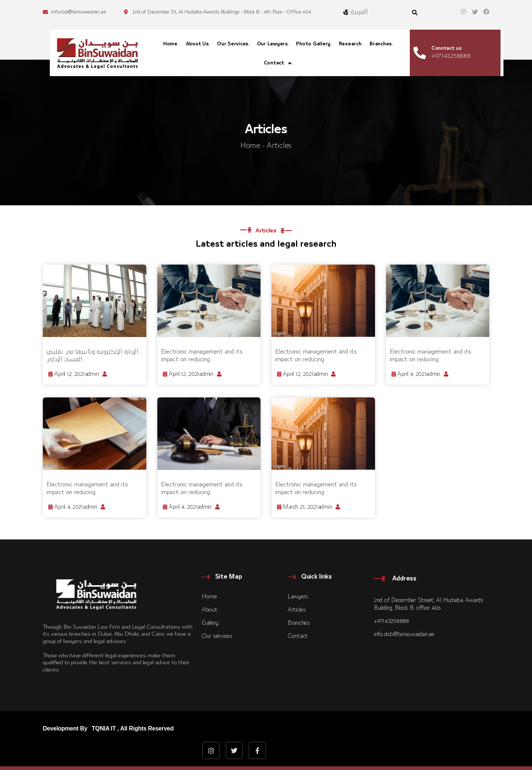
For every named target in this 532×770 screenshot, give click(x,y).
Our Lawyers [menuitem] (272, 44)
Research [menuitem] (350, 44)
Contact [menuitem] (278, 63)
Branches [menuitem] (381, 44)
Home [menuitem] (170, 44)
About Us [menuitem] (197, 44)
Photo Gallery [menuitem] (313, 44)
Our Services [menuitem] (233, 44)
